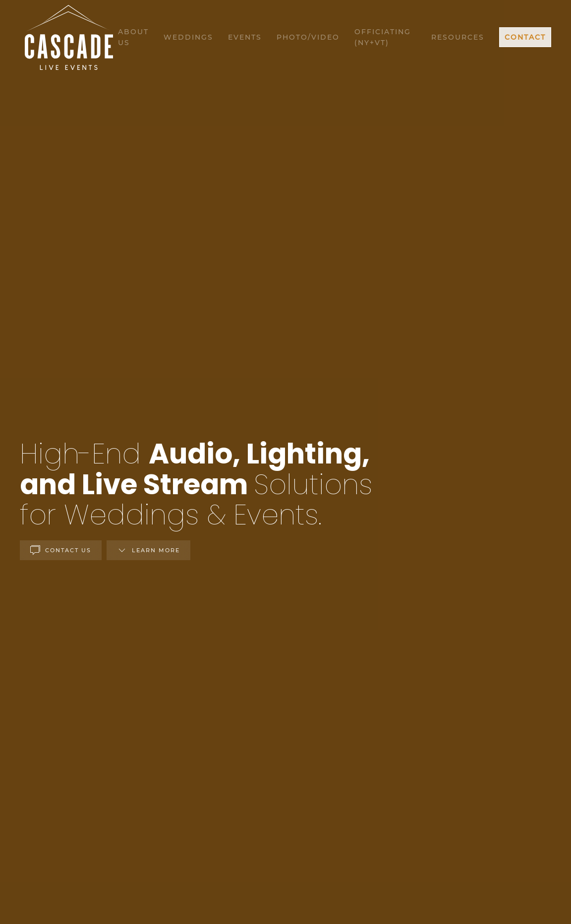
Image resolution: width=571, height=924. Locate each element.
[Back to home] (69, 37)
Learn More (148, 550)
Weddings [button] (188, 37)
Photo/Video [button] (308, 37)
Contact (525, 37)
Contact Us (61, 550)
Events (245, 37)
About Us (133, 37)
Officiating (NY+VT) (383, 37)
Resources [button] (458, 37)
